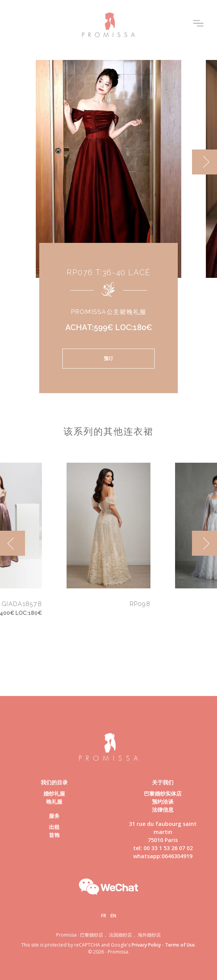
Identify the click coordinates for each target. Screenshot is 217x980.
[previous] (13, 543)
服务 (54, 816)
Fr (104, 916)
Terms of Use (180, 945)
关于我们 (163, 782)
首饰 (54, 835)
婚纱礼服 (54, 793)
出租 (54, 827)
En (113, 916)
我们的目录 (54, 782)
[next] (204, 162)
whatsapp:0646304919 (163, 856)
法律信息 (163, 810)
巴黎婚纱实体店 (163, 793)
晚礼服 (54, 801)
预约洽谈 (163, 801)
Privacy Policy (146, 945)
